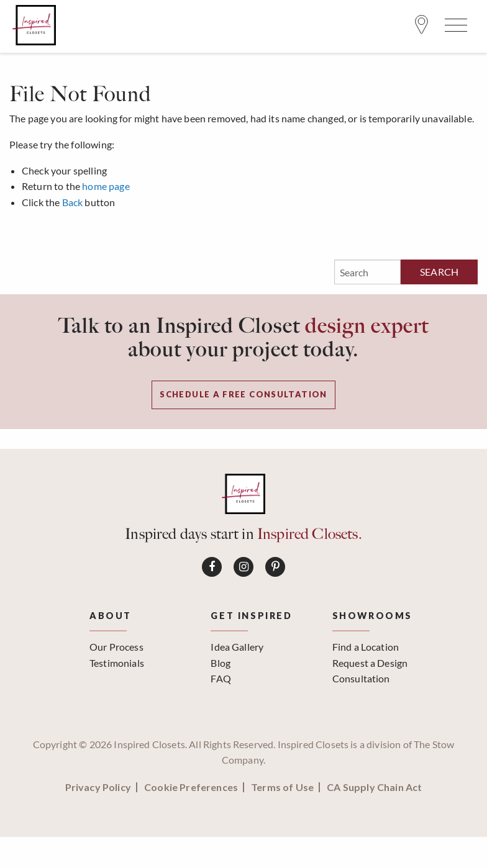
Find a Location (366, 647)
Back (73, 202)
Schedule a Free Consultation (243, 394)
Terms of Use (282, 787)
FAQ (221, 678)
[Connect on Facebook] (212, 567)
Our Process (116, 647)
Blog (221, 663)
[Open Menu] (454, 28)
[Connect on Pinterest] (275, 567)
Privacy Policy (98, 787)
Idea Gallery (237, 647)
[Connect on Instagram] (243, 567)
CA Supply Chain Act (374, 787)
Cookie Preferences (191, 787)
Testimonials (117, 663)
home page (106, 186)
